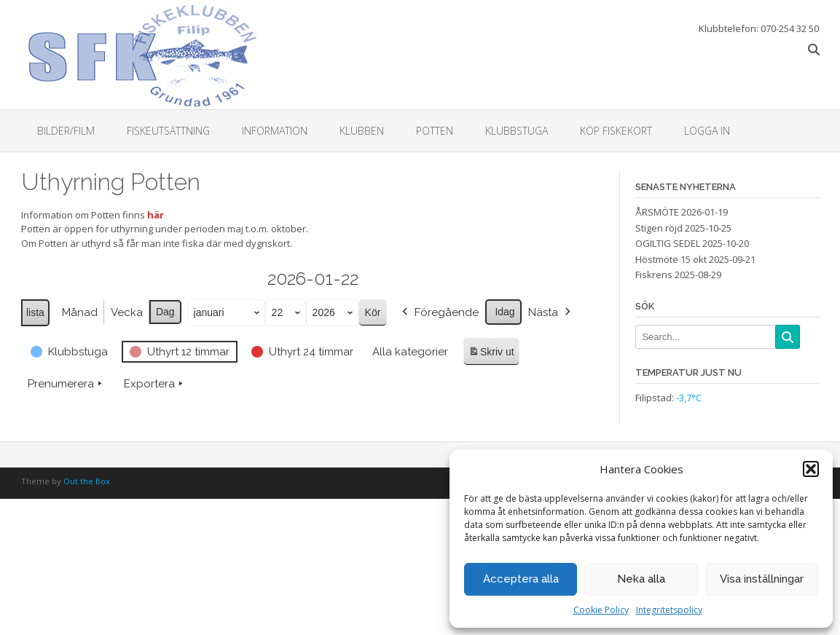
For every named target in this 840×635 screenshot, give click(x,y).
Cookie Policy (601, 610)
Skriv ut (491, 354)
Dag (165, 312)
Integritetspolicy (669, 610)
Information (275, 131)
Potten (435, 131)
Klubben (362, 131)
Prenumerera (66, 384)
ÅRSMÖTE (657, 212)
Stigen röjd (659, 228)
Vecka (126, 312)
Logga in (707, 131)
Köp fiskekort (616, 131)
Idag (505, 312)
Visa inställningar (762, 579)
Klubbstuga (517, 131)
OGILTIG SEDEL (668, 243)
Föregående (439, 312)
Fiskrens (654, 275)
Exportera (155, 384)
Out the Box (87, 481)
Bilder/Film (66, 131)
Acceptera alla (521, 579)
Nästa (550, 312)
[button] (811, 469)
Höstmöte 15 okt (671, 259)
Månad (79, 312)
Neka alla (641, 579)
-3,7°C (689, 398)
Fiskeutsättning (168, 131)
